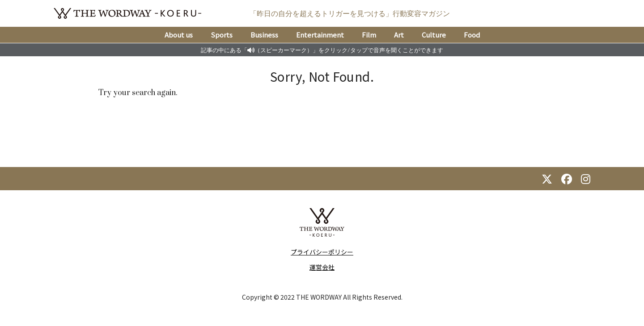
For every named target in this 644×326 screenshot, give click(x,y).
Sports (222, 35)
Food (472, 35)
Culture (434, 35)
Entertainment (320, 35)
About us (179, 35)
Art (399, 35)
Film (369, 35)
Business (264, 35)
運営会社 (322, 267)
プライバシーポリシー (322, 252)
